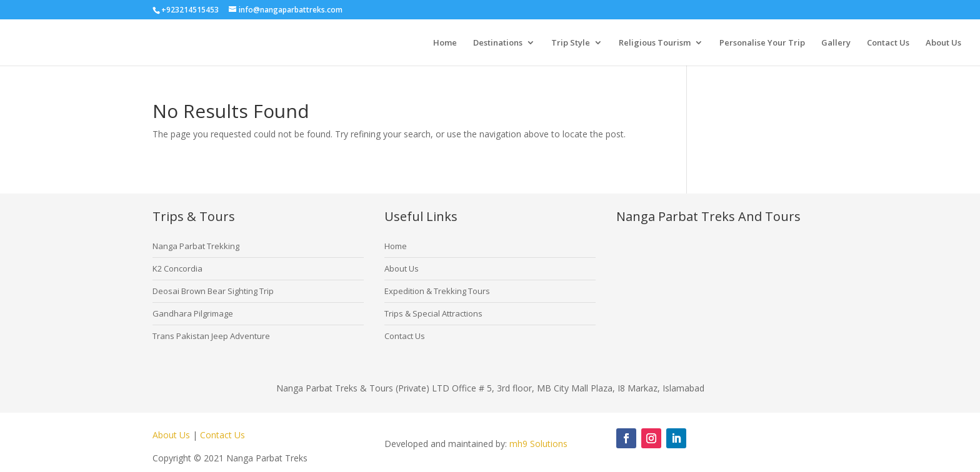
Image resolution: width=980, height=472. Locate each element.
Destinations (498, 43)
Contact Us (888, 43)
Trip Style (571, 43)
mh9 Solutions (538, 444)
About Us (943, 43)
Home (445, 43)
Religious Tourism (655, 43)
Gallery (836, 43)
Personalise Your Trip (762, 43)
